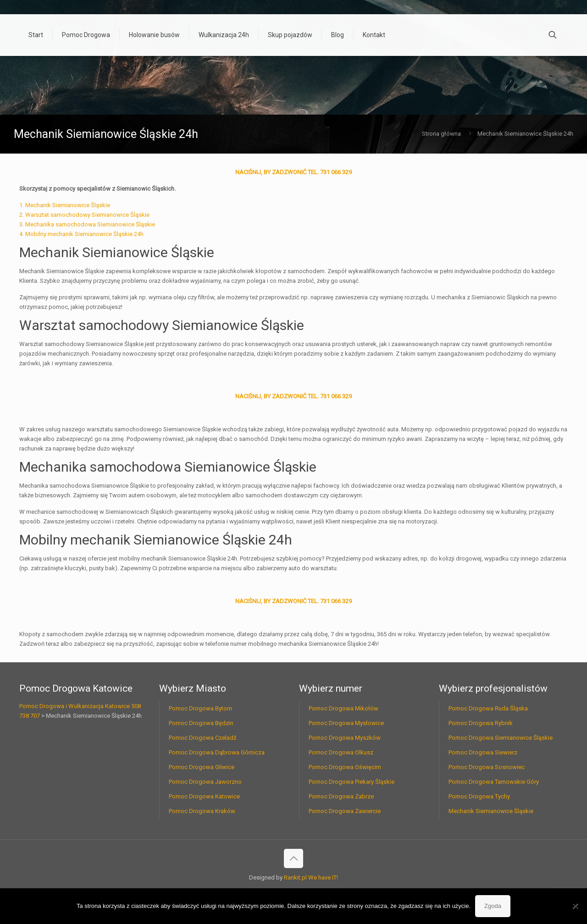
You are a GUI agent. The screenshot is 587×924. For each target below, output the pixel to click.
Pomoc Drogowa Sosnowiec (487, 767)
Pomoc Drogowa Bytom (200, 708)
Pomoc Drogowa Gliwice (202, 767)
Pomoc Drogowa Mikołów (343, 708)
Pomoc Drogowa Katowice (204, 796)
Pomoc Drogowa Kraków (202, 811)
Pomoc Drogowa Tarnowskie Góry (494, 782)
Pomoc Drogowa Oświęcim (345, 767)
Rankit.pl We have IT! (311, 877)
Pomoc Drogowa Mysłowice (346, 723)
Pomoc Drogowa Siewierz (483, 752)
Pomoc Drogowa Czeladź (202, 738)
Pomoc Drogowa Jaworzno (205, 782)
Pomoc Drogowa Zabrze (341, 796)
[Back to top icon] (293, 858)
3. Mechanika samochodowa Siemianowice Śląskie (87, 224)
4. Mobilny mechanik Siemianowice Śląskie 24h (81, 234)
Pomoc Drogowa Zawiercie (345, 811)
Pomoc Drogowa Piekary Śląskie (352, 782)
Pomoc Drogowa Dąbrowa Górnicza (217, 752)
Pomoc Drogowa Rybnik (481, 723)
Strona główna (441, 134)
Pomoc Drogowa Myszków (345, 738)
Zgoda (493, 906)
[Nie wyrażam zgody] (576, 906)
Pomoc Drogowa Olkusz (341, 752)
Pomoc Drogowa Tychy (479, 796)
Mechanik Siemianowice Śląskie (491, 811)
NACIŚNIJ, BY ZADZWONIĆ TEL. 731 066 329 (293, 172)
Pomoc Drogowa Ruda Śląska (488, 708)
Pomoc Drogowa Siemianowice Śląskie (501, 738)
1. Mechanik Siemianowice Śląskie (65, 205)
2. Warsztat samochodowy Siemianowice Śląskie (84, 215)
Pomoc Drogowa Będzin (201, 723)
